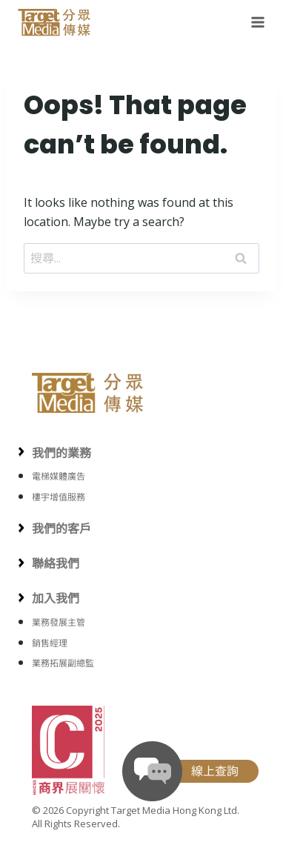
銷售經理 (50, 643)
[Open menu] (255, 22)
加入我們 (56, 598)
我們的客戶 (61, 529)
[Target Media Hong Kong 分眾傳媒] (55, 22)
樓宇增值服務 (59, 497)
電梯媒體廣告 (59, 476)
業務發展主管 (59, 622)
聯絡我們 (56, 563)
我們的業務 (61, 453)
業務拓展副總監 (63, 663)
